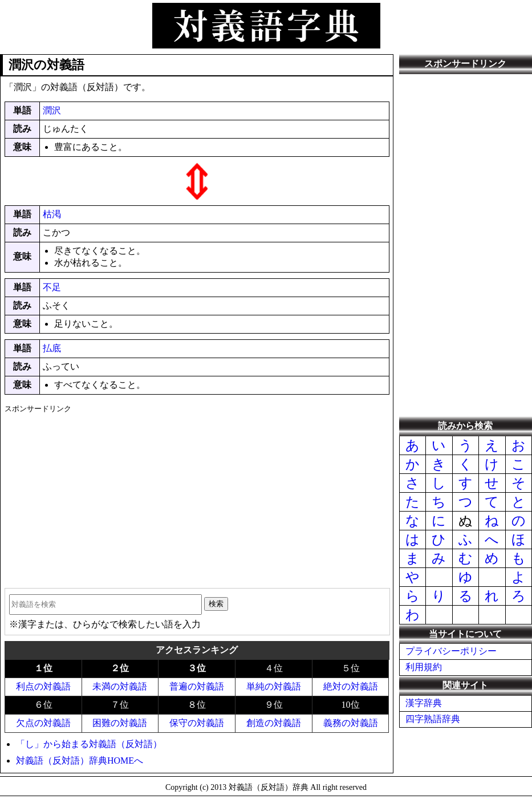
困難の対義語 (120, 723)
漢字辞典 (424, 703)
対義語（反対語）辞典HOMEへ (80, 761)
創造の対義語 (274, 723)
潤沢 (52, 110)
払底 (52, 348)
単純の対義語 (274, 686)
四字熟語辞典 (433, 719)
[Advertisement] (197, 497)
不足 (52, 287)
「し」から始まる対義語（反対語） (89, 744)
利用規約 (424, 667)
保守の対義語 (197, 723)
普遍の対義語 (197, 686)
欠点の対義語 (43, 723)
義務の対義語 (351, 723)
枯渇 (52, 214)
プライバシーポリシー (451, 651)
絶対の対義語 (351, 686)
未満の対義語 (120, 686)
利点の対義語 (43, 686)
